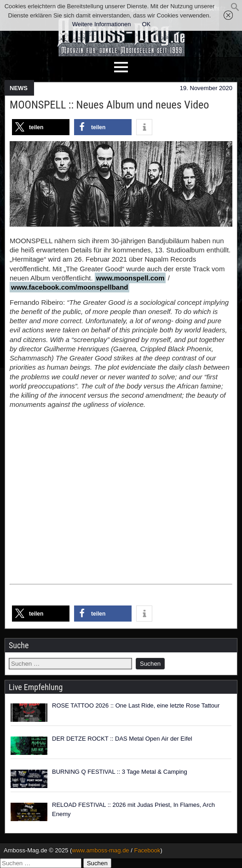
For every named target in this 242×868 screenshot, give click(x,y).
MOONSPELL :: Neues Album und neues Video (109, 105)
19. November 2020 (206, 88)
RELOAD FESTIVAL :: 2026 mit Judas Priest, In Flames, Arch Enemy (133, 809)
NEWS (19, 88)
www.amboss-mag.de (100, 850)
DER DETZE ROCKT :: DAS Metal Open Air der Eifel (122, 739)
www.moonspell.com (130, 278)
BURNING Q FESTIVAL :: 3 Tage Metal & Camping (120, 772)
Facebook (147, 850)
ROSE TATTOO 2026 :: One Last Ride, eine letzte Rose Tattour (136, 705)
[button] (235, 9)
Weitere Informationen (102, 24)
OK (146, 24)
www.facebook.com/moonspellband (69, 287)
